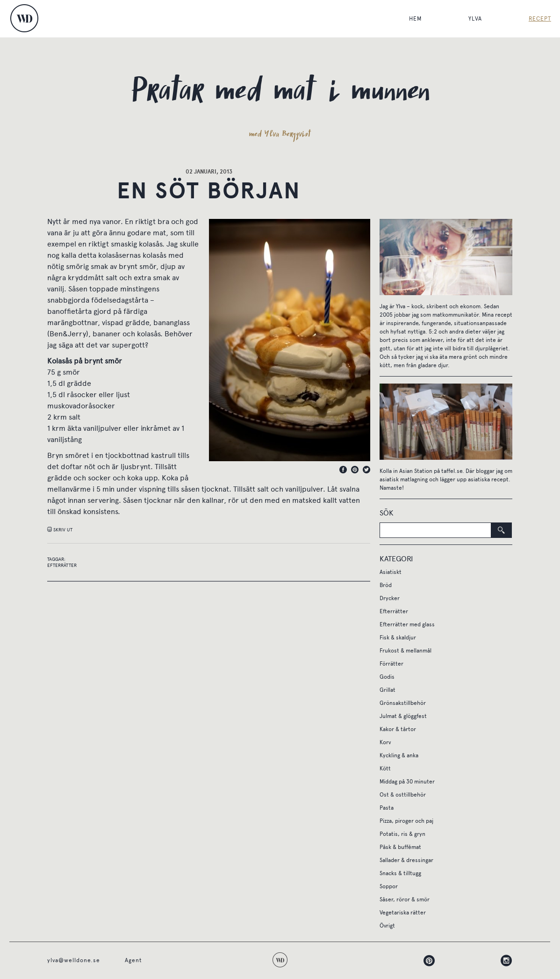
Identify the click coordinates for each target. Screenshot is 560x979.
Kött (385, 769)
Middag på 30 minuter (407, 782)
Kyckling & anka (399, 755)
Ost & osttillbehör (403, 795)
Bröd (386, 585)
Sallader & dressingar (406, 860)
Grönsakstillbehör (403, 703)
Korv (385, 742)
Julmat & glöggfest (403, 716)
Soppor (389, 886)
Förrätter (391, 664)
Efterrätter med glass (407, 624)
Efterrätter (62, 566)
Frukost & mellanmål (406, 651)
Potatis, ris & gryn (402, 834)
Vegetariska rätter (403, 913)
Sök (387, 513)
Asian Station (416, 471)
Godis (387, 677)
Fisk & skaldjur (398, 638)
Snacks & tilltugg (400, 873)
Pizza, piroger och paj (406, 821)
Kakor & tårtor (398, 729)
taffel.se (452, 471)
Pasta (387, 808)
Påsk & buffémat (400, 847)
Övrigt (387, 926)
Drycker (390, 598)
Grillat (388, 690)
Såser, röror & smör (405, 899)
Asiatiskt (391, 572)
